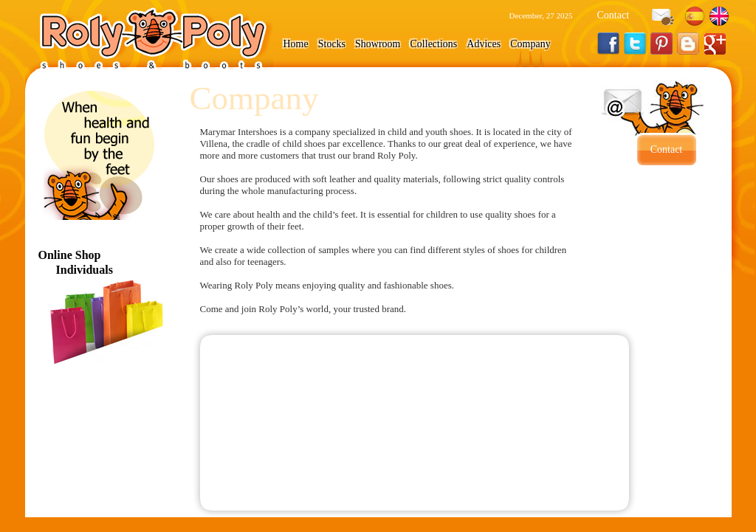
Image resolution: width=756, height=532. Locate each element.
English (719, 16)
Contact (614, 15)
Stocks (332, 44)
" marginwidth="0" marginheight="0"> (415, 423)
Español (695, 16)
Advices (484, 44)
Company (530, 44)
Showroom (378, 44)
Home (296, 44)
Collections (434, 44)
